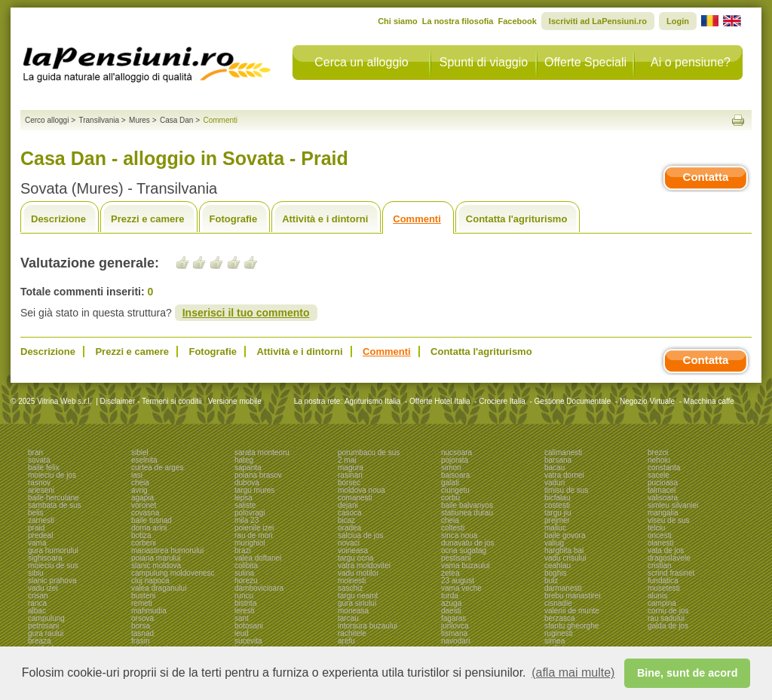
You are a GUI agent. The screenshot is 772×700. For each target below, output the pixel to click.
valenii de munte (572, 611)
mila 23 (247, 520)
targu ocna (355, 558)
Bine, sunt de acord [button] (688, 673)
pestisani (456, 558)
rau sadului (666, 618)
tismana (454, 633)
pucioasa (663, 483)
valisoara (663, 498)
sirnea (554, 641)
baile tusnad (152, 520)
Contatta (706, 177)
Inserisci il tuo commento (246, 313)
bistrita (245, 603)
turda (450, 596)
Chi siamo (398, 21)
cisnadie (558, 603)
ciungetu (455, 490)
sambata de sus (55, 505)
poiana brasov (258, 475)
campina (662, 603)
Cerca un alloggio (361, 62)
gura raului (46, 633)
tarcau (348, 618)
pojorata (455, 460)
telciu (656, 528)
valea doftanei (258, 558)
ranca (37, 603)
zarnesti (41, 520)
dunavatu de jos (468, 543)
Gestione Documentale (573, 401)
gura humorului (53, 550)
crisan (38, 596)
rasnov (39, 483)
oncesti (660, 535)
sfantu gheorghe (571, 626)
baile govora (565, 535)
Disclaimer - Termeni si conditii (151, 401)
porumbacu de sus (369, 452)
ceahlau (558, 566)
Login (678, 21)
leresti (245, 611)
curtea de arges (158, 468)
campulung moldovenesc (173, 573)
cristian (660, 566)
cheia (140, 483)
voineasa (353, 550)
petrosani (43, 626)
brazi (243, 550)
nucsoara (456, 452)
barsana (558, 460)
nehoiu (659, 460)
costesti (557, 505)
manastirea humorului (167, 550)
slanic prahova (52, 581)
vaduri (554, 483)
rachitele (352, 633)
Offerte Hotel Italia (440, 401)
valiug (554, 543)
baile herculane (54, 498)
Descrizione (58, 219)
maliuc (555, 528)
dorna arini (149, 528)
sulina (244, 573)
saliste (245, 505)
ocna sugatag (464, 550)
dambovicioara (259, 588)
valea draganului (159, 588)
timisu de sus (566, 490)
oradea (349, 528)
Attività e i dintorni (325, 219)
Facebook (517, 21)
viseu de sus (669, 520)
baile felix (44, 468)
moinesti (352, 581)
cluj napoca (150, 581)
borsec (349, 483)
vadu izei (43, 588)
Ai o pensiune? (691, 62)
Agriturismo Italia (372, 401)
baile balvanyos (467, 505)
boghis (555, 573)
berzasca (560, 618)
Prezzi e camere (148, 219)
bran (35, 452)
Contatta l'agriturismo (517, 219)
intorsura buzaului (368, 626)
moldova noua (361, 490)
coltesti (453, 528)
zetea (450, 573)
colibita (246, 566)
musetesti (664, 588)
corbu (450, 498)
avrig (139, 490)
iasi (137, 475)
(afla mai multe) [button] (573, 672)
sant (242, 618)
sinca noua (459, 535)
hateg (244, 460)
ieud (242, 633)
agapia (142, 498)
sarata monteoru (262, 452)
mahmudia (149, 611)
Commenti (417, 219)
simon (451, 468)
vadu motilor (358, 573)
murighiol (250, 543)
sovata (39, 460)
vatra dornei (564, 475)
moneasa (353, 611)
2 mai (347, 460)
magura (351, 468)
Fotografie (234, 219)
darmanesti (563, 588)
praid (36, 528)
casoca (350, 513)
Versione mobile (234, 401)
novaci (349, 543)
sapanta (248, 468)
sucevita (248, 641)
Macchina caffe (709, 401)
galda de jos (668, 626)
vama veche (461, 588)
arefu (346, 641)
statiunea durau (467, 513)
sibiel (140, 452)
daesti (451, 611)
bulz (551, 581)
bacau (554, 468)
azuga (451, 603)
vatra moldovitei (364, 566)
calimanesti (563, 452)
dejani (348, 505)
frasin (140, 641)
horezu (246, 581)
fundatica (663, 581)
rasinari (350, 475)
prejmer (557, 520)
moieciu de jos (52, 475)
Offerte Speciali (585, 62)
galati (450, 483)
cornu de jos (668, 611)
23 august (458, 581)
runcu (244, 596)
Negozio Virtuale (647, 401)
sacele (659, 475)
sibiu (36, 573)
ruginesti (559, 633)
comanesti (355, 498)
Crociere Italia (502, 401)
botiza (141, 535)
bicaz (346, 520)
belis (36, 513)
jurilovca (455, 626)
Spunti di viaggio (484, 62)
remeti (142, 603)
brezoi (658, 452)
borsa (141, 626)
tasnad (142, 633)
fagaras (453, 618)
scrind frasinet (671, 573)
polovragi (250, 513)
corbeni (144, 543)
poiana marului (156, 558)
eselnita (144, 460)
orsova (142, 618)
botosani (249, 626)
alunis (657, 596)
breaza (40, 641)
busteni (143, 596)
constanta (664, 468)
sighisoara (45, 558)
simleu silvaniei (673, 505)
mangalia (663, 513)
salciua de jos (361, 535)
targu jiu (558, 513)
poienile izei (254, 528)
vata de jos (666, 550)
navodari (455, 641)
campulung (46, 618)
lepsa (244, 498)
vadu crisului (565, 558)
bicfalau (557, 498)
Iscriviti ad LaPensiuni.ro (598, 21)
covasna (145, 513)
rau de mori (254, 535)
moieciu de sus (53, 566)
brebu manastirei (572, 596)
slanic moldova (156, 566)
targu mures (254, 490)
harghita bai (564, 550)
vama (37, 543)
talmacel (662, 490)
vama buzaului (465, 566)
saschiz (350, 588)
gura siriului (357, 603)
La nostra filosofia (458, 21)
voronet (144, 505)
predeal (40, 535)
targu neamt (358, 596)
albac (37, 611)
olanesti (660, 543)
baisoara (455, 475)
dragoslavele (669, 558)
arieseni (41, 490)
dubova (247, 483)
